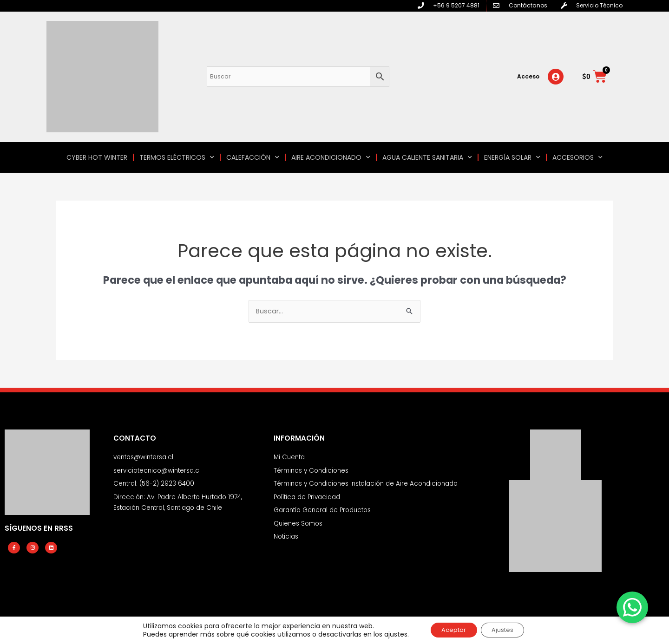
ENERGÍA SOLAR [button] (512, 157)
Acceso (528, 76)
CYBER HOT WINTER (97, 157)
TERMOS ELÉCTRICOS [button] (177, 157)
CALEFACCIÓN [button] (253, 157)
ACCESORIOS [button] (577, 157)
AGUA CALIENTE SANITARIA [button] (427, 157)
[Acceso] (556, 77)
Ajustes (506, 630)
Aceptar (450, 630)
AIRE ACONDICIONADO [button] (331, 157)
